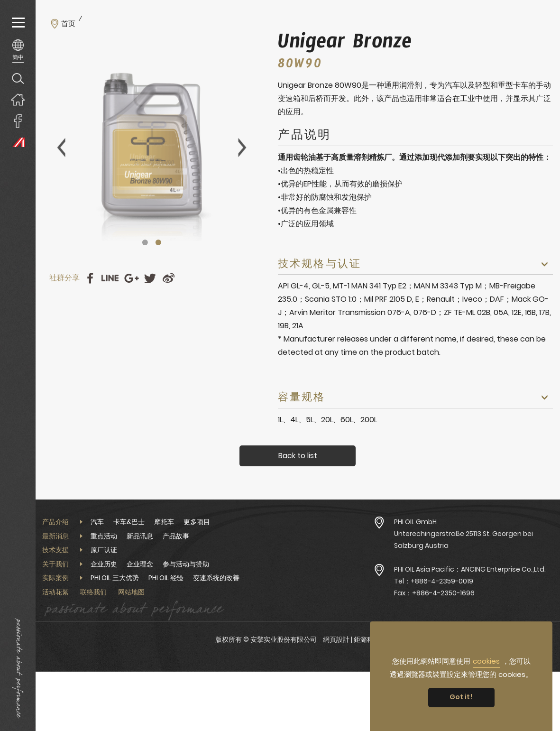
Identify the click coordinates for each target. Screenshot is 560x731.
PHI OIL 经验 (166, 578)
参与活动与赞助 (186, 564)
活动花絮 (55, 592)
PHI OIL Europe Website (18, 142)
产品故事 (176, 536)
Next (242, 148)
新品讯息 (140, 536)
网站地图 (131, 592)
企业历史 (104, 564)
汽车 (97, 522)
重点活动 (104, 536)
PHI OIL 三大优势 (115, 578)
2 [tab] (158, 242)
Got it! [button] (461, 697)
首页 (68, 24)
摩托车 (164, 522)
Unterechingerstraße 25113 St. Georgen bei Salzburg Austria (464, 540)
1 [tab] (145, 242)
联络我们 (93, 592)
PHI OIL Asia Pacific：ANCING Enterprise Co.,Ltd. (470, 569)
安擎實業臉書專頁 (18, 121)
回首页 (18, 99)
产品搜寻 (18, 78)
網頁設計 (336, 639)
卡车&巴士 (129, 522)
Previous (61, 148)
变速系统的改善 (216, 578)
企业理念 (140, 564)
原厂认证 (104, 550)
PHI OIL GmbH (415, 522)
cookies (486, 661)
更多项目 (197, 522)
